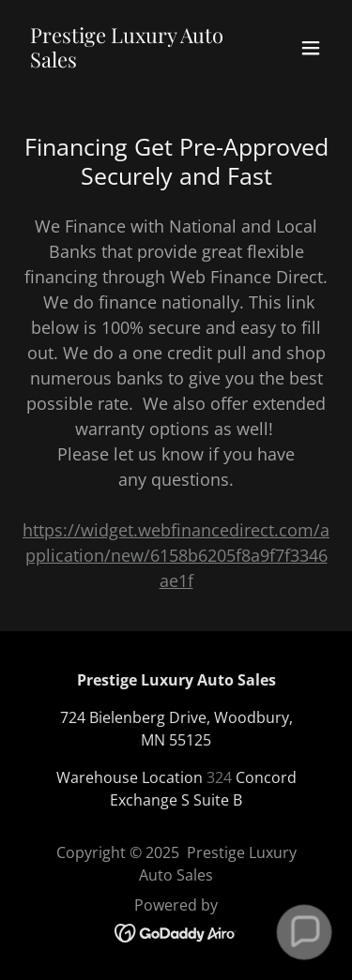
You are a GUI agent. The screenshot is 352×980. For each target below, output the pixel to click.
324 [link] (219, 777)
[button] (311, 48)
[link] (130, 61)
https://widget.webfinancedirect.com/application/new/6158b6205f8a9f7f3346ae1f (176, 555)
